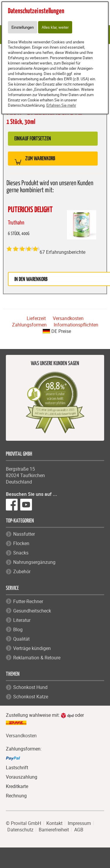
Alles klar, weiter (55, 27)
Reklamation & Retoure (37, 658)
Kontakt (54, 823)
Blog (18, 629)
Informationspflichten (76, 325)
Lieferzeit (36, 318)
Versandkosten (68, 318)
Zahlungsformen (29, 325)
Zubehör (22, 571)
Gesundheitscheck (32, 611)
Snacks (21, 553)
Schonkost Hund (30, 687)
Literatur (22, 620)
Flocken (21, 543)
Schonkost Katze (31, 697)
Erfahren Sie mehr (61, 105)
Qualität (21, 639)
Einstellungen (23, 27)
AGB (79, 830)
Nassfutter (24, 534)
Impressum (79, 823)
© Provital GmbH (23, 823)
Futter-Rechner (28, 601)
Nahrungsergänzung (34, 562)
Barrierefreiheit (54, 830)
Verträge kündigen (32, 648)
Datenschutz (20, 830)
